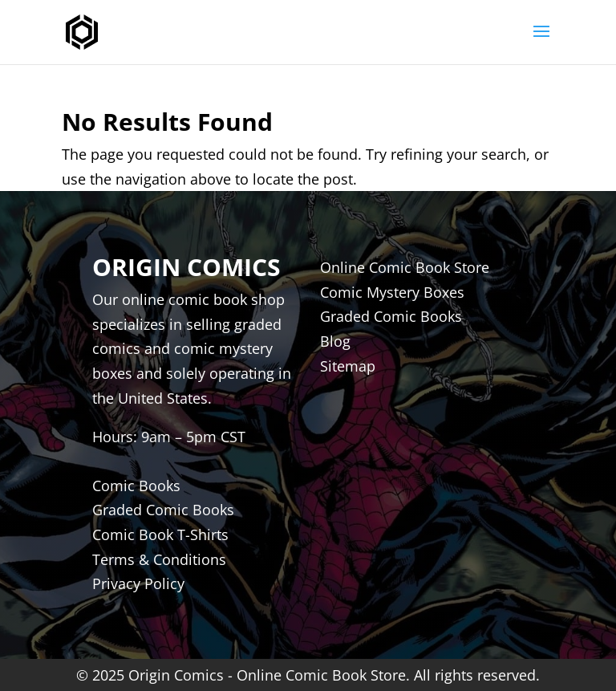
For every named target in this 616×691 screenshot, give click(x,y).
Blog (335, 341)
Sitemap (348, 366)
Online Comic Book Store (405, 267)
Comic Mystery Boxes (392, 292)
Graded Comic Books (391, 316)
